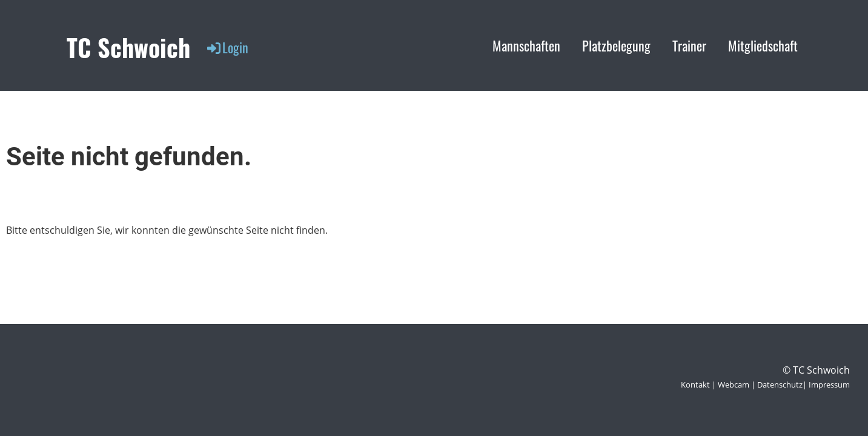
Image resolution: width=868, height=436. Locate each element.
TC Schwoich (128, 47)
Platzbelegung (616, 45)
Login (227, 47)
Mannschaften (526, 45)
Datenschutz (780, 385)
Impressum (829, 385)
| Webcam (730, 385)
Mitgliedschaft (763, 45)
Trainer (689, 45)
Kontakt (695, 385)
